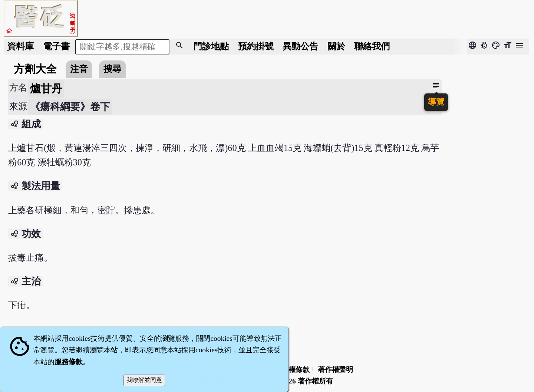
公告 (300, 46)
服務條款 (69, 362)
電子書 (56, 46)
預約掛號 (256, 46)
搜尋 (112, 69)
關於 (336, 46)
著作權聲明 (335, 370)
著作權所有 (315, 381)
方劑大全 (35, 69)
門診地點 (211, 46)
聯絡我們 (372, 46)
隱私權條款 (292, 370)
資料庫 (20, 46)
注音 (79, 69)
